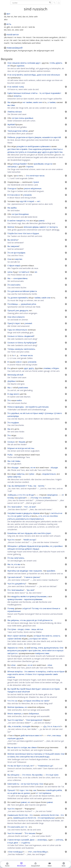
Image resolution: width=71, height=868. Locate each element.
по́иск (30, 674)
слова (27, 629)
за (27, 495)
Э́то (9, 253)
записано (46, 689)
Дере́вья (11, 381)
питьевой (40, 757)
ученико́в (27, 195)
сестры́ (15, 118)
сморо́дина (52, 495)
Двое (32, 840)
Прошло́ (11, 310)
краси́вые (29, 118)
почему (11, 498)
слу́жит (16, 636)
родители (17, 131)
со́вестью (57, 149)
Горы (10, 330)
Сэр (9, 486)
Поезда (11, 188)
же (36, 272)
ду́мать (59, 63)
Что (9, 701)
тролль (41, 486)
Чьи (9, 540)
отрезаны (38, 754)
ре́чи (34, 304)
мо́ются (51, 650)
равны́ (42, 220)
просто (17, 747)
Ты (9, 298)
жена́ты (14, 240)
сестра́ (26, 766)
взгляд (34, 648)
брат (19, 766)
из (26, 818)
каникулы (19, 349)
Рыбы (10, 455)
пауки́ (31, 201)
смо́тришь (12, 166)
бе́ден (56, 368)
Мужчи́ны (12, 571)
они (49, 75)
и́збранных (34, 713)
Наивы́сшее (13, 815)
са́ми (13, 105)
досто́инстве (13, 149)
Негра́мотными (14, 513)
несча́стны (29, 448)
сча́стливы (16, 461)
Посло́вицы (13, 304)
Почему (11, 608)
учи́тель (59, 840)
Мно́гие (11, 227)
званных (18, 713)
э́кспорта (54, 227)
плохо (29, 775)
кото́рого (30, 137)
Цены (10, 272)
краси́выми (39, 164)
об (9, 66)
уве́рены (15, 620)
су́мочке (36, 577)
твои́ (13, 507)
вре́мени (47, 793)
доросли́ (30, 620)
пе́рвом (36, 513)
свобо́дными (33, 146)
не (10, 75)
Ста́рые (11, 265)
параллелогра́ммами (33, 599)
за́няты (23, 63)
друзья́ (20, 738)
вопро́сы (18, 96)
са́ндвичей (29, 336)
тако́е (46, 701)
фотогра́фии (20, 253)
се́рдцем (28, 533)
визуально (12, 650)
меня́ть (20, 75)
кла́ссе (17, 195)
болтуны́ (34, 784)
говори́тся (21, 220)
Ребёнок (11, 137)
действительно (28, 735)
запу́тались (19, 558)
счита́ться (55, 513)
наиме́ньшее (19, 818)
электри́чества (27, 757)
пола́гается (13, 34)
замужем (15, 246)
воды (47, 757)
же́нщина (15, 775)
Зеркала (11, 648)
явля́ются (25, 596)
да (51, 766)
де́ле (15, 793)
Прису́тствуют (14, 323)
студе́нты (26, 843)
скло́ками (31, 63)
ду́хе (52, 152)
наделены (37, 149)
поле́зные (26, 93)
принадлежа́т (37, 720)
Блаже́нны (12, 533)
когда (47, 164)
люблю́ (15, 87)
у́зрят (49, 533)
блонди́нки (24, 214)
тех (27, 790)
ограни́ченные (14, 611)
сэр (35, 486)
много (17, 394)
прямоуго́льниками (38, 596)
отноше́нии (32, 152)
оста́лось (19, 336)
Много (10, 713)
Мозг (10, 636)
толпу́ (21, 87)
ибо (35, 533)
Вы (9, 240)
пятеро (17, 840)
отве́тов (11, 677)
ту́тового (58, 413)
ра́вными (45, 146)
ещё (51, 775)
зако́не (12, 220)
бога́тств (32, 818)
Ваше (29, 689)
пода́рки (15, 422)
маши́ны (20, 590)
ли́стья (40, 629)
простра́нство (35, 650)
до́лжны (11, 152)
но (32, 467)
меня (17, 291)
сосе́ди (24, 747)
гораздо (41, 674)
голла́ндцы (18, 852)
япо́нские (28, 227)
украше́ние (26, 304)
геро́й (13, 689)
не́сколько (55, 75)
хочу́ (14, 75)
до (36, 620)
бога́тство (23, 815)
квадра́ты (16, 596)
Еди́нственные (14, 93)
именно (32, 671)
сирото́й (57, 137)
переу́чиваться (37, 519)
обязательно (21, 330)
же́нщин (11, 549)
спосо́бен (54, 516)
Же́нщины (12, 546)
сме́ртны (21, 474)
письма (45, 407)
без (44, 636)
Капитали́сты (13, 784)
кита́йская (24, 291)
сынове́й (25, 840)
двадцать (24, 310)
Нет (26, 507)
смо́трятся (12, 653)
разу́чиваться (22, 519)
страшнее (37, 571)
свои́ (26, 75)
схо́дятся (26, 608)
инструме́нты (32, 407)
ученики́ (28, 323)
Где (9, 577)
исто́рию (56, 689)
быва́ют (24, 164)
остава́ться (24, 272)
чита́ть (26, 516)
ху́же (56, 775)
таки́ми (29, 102)
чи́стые (21, 533)
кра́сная (22, 498)
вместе (38, 735)
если (44, 75)
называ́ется (47, 137)
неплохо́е (45, 815)
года (21, 790)
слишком (16, 63)
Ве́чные (11, 671)
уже (17, 310)
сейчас (25, 131)
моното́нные (53, 608)
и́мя (33, 689)
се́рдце (36, 549)
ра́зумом (46, 149)
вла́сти (49, 636)
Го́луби (11, 233)
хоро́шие (12, 738)
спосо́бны (36, 701)
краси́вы (45, 546)
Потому (35, 498)
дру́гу (31, 368)
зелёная (46, 498)
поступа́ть (20, 152)
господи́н (26, 726)
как (18, 571)
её (12, 253)
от (48, 227)
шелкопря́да (13, 416)
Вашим (22, 442)
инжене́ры (42, 840)
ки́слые (19, 112)
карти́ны (19, 720)
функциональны (51, 648)
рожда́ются (22, 146)
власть (57, 636)
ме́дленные (36, 188)
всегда (21, 448)
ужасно (27, 188)
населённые (20, 754)
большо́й (50, 754)
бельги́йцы (42, 852)
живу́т (41, 413)
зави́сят (43, 227)
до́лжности (47, 620)
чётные (24, 355)
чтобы (52, 63)
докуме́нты (20, 584)
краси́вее (51, 571)
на (51, 164)
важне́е (49, 674)
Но (9, 766)
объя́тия (26, 692)
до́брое (28, 549)
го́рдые (35, 233)
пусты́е (27, 784)
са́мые (34, 747)
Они (9, 63)
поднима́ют (56, 93)
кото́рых (34, 413)
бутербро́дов (30, 343)
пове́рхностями (42, 653)
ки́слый (20, 375)
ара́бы (14, 208)
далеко (27, 793)
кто (12, 516)
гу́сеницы (49, 413)
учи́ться (11, 519)
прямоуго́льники (15, 599)
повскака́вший (15, 48)
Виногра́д (12, 375)
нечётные (34, 176)
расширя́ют (23, 650)
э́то (28, 176)
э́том (11, 195)
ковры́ (17, 265)
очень (21, 118)
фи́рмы (36, 227)
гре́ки (32, 474)
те (40, 93)
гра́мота (33, 291)
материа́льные (48, 818)
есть (9, 24)
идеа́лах (21, 66)
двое (16, 843)
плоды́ (21, 629)
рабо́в (59, 790)
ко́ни (13, 665)
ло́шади (15, 467)
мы (9, 105)
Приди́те (12, 692)
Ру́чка (10, 407)
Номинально (44, 766)
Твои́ (10, 131)
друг (38, 63)
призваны (19, 707)
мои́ (13, 285)
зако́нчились (29, 349)
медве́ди (24, 571)
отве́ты (34, 93)
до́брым (22, 546)
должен (14, 298)
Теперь (11, 349)
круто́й (23, 201)
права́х (24, 149)
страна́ (36, 182)
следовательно (49, 474)
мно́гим (23, 636)
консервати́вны (20, 278)
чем (31, 571)
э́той (40, 620)
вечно (22, 674)
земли (57, 754)
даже (39, 75)
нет (39, 201)
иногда (16, 164)
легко (44, 650)
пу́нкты (30, 754)
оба (13, 317)
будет (38, 689)
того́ (41, 793)
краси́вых (58, 546)
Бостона (18, 233)
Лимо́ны (11, 112)
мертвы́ (19, 259)
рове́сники (23, 387)
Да (28, 590)
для (13, 291)
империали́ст (21, 486)
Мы (9, 102)
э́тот (35, 674)
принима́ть (23, 298)
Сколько (11, 336)
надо (10, 674)
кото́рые (46, 93)
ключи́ (18, 577)
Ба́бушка (12, 495)
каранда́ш (19, 407)
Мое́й (26, 540)
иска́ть (15, 674)
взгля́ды (32, 75)
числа (42, 176)
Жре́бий (11, 124)
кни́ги (18, 285)
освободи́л (51, 790)
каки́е (35, 102)
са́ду (11, 394)
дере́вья (15, 413)
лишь (34, 629)
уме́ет (20, 516)
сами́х (55, 674)
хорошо (60, 650)
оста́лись (12, 757)
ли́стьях (26, 413)
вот (8, 14)
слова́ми (47, 368)
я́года (31, 495)
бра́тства (58, 152)
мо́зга (45, 639)
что (28, 220)
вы (13, 486)
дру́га (45, 152)
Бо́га (43, 533)
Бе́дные (11, 448)
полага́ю (17, 726)
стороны (29, 166)
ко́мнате (21, 317)
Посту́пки (12, 629)
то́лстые (26, 233)
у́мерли (38, 137)
